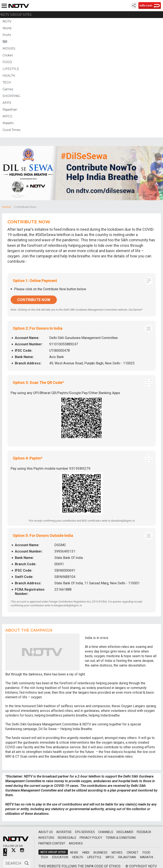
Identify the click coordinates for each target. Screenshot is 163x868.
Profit (7, 35)
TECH (7, 82)
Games (8, 89)
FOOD (7, 62)
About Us (46, 832)
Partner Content (52, 843)
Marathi (8, 123)
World (7, 28)
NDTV (7, 21)
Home (8, 206)
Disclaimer (125, 832)
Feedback (144, 832)
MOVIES (9, 49)
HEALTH (9, 76)
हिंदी (5, 42)
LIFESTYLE (11, 69)
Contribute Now (34, 300)
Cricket (8, 55)
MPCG (7, 116)
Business (100, 853)
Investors (46, 838)
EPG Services (85, 832)
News (74, 853)
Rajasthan (10, 110)
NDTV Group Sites (16, 15)
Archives (76, 843)
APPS (7, 103)
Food (146, 853)
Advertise (64, 832)
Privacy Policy (91, 838)
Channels (106, 832)
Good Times (11, 130)
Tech (44, 857)
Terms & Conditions (121, 838)
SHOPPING (11, 96)
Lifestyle (94, 857)
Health (78, 857)
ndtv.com (146, 6)
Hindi (86, 853)
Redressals (67, 838)
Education (60, 857)
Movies (117, 853)
